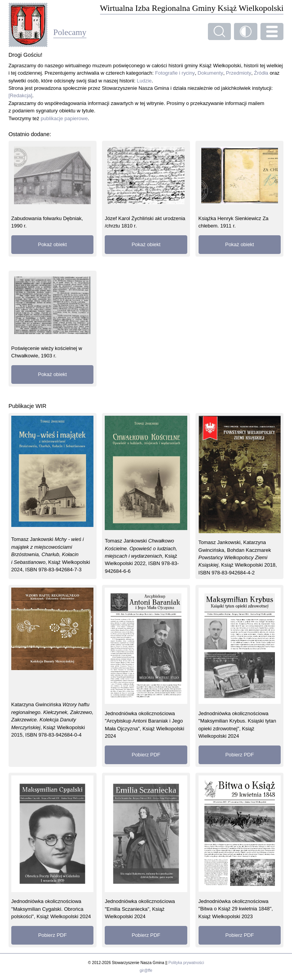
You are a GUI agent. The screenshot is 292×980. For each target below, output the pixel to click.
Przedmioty (238, 73)
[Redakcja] (20, 95)
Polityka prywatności (186, 963)
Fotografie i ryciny (175, 73)
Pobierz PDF (146, 755)
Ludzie (144, 81)
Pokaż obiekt (53, 244)
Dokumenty (211, 73)
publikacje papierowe (64, 118)
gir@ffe (146, 970)
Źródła (261, 73)
